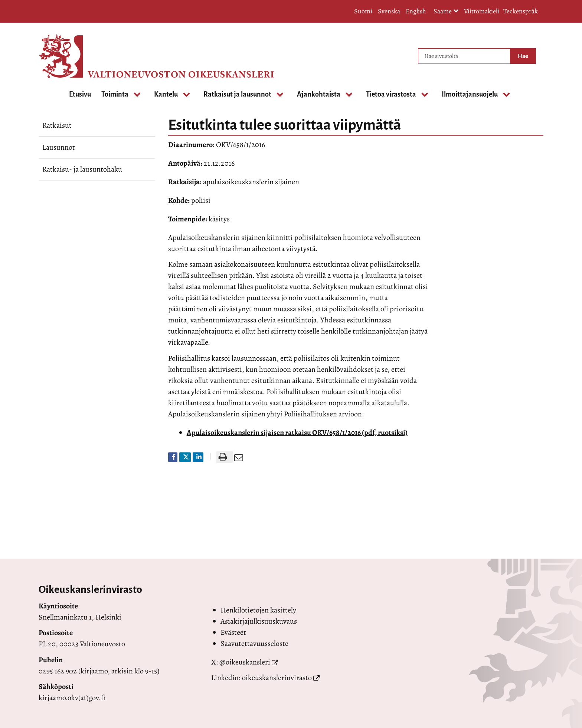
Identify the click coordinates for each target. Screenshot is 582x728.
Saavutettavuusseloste (254, 643)
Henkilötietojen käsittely (258, 610)
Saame (446, 12)
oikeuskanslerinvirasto (277, 678)
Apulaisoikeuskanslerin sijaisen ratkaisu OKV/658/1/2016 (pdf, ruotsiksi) (297, 433)
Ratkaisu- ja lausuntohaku (82, 169)
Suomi (363, 11)
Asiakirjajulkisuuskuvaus (259, 621)
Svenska (389, 11)
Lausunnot (59, 147)
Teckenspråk (521, 11)
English (416, 11)
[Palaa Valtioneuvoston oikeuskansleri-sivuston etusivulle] (68, 56)
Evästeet (233, 632)
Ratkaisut (57, 125)
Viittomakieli (482, 11)
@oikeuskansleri (245, 662)
